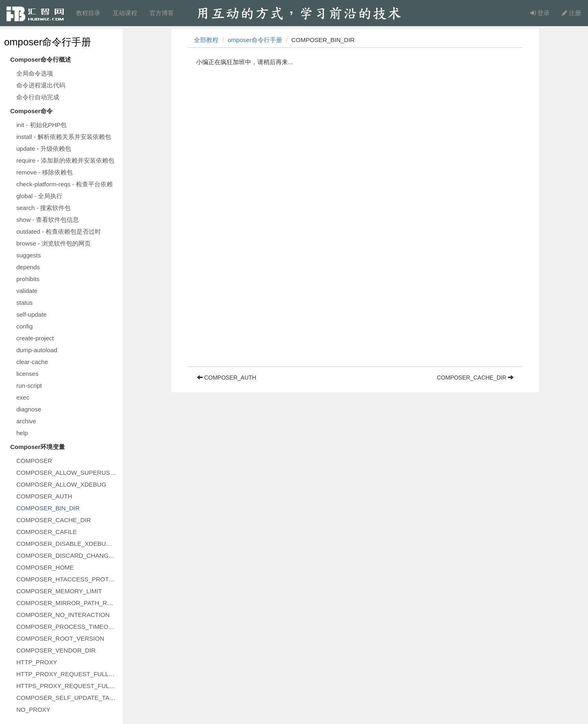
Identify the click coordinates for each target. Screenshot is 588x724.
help (22, 433)
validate (27, 291)
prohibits (28, 279)
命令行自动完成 (38, 97)
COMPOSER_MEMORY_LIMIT (59, 591)
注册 (571, 13)
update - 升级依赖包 (44, 149)
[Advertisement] (355, 309)
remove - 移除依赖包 (45, 172)
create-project (35, 338)
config (24, 326)
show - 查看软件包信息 (48, 220)
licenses (27, 374)
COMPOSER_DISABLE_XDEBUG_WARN (67, 544)
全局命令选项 (35, 73)
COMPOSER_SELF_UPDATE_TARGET (67, 698)
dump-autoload (37, 350)
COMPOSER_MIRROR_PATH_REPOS (67, 603)
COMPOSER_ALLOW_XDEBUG (61, 484)
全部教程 (206, 40)
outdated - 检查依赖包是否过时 (59, 231)
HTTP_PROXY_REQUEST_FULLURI (67, 674)
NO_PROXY (33, 709)
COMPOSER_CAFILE (47, 532)
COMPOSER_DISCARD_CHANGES (67, 555)
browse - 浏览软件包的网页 (53, 243)
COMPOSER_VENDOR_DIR (56, 650)
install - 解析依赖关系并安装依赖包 (64, 137)
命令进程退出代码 (41, 85)
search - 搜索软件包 (43, 208)
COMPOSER (34, 461)
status (24, 303)
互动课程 (125, 13)
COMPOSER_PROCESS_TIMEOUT (66, 627)
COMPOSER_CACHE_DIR (54, 520)
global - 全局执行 (39, 196)
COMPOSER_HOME (45, 567)
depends (28, 267)
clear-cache (32, 362)
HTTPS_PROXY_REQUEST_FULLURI (67, 686)
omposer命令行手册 (48, 42)
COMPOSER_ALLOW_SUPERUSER (67, 473)
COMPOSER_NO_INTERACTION (63, 615)
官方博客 (162, 13)
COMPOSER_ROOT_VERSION (60, 638)
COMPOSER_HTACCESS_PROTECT (67, 579)
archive (26, 421)
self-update (31, 314)
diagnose (29, 409)
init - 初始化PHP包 (41, 125)
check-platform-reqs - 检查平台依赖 (65, 184)
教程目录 (88, 13)
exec (23, 397)
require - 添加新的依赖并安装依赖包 (65, 160)
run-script (29, 385)
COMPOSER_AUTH (44, 496)
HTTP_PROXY (37, 662)
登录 (540, 13)
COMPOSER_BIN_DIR (48, 508)
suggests (29, 255)
